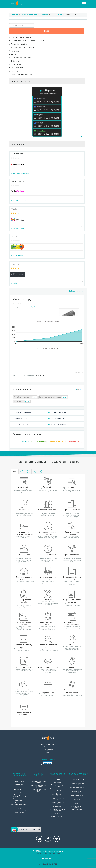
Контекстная (57, 15)
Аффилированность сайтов (38, 782)
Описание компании (21, 412)
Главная (15, 15)
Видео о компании (57, 412)
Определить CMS (58, 816)
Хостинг (14, 54)
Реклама (44, 15)
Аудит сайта (19, 784)
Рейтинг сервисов (29, 15)
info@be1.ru (48, 859)
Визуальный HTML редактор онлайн (77, 796)
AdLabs (14, 236)
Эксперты (48, 747)
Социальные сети (20, 418)
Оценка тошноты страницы (19, 800)
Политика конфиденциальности (48, 854)
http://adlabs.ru (17, 256)
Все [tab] (15, 472)
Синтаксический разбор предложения (77, 808)
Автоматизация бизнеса (21, 48)
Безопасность (17, 68)
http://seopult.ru (17, 283)
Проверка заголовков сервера (19, 804)
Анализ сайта (19, 782)
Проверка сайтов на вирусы (38, 790)
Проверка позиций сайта (58, 786)
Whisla (14, 209)
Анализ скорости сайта (19, 808)
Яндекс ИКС (58, 807)
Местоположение (57, 418)
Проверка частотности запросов (58, 781)
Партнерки (15, 64)
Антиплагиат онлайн (19, 787)
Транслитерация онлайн (77, 792)
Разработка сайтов (19, 44)
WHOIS (58, 814)
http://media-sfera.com (20, 173)
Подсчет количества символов (77, 788)
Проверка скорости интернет (77, 780)
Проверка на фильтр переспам (38, 786)
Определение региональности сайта (58, 795)
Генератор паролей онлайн (77, 784)
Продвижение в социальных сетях (26, 41)
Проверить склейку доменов (58, 810)
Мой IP (77, 804)
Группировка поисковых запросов (19, 796)
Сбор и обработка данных (22, 75)
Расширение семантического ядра (19, 791)
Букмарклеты (48, 750)
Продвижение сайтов (20, 37)
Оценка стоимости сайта (58, 799)
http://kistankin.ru (37, 307)
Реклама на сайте (48, 864)
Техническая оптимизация (53, 397)
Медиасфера (17, 154)
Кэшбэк (14, 71)
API (48, 755)
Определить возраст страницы (58, 790)
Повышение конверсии (21, 58)
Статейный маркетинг (25, 397)
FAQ (48, 753)
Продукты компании (21, 424)
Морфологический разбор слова (19, 812)
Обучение (15, 61)
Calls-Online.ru (18, 181)
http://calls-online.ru (19, 201)
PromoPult (16, 264)
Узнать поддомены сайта (58, 803)
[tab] (22, 472)
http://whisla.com (18, 228)
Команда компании (57, 424)
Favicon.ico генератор (77, 800)
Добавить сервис (76, 291)
